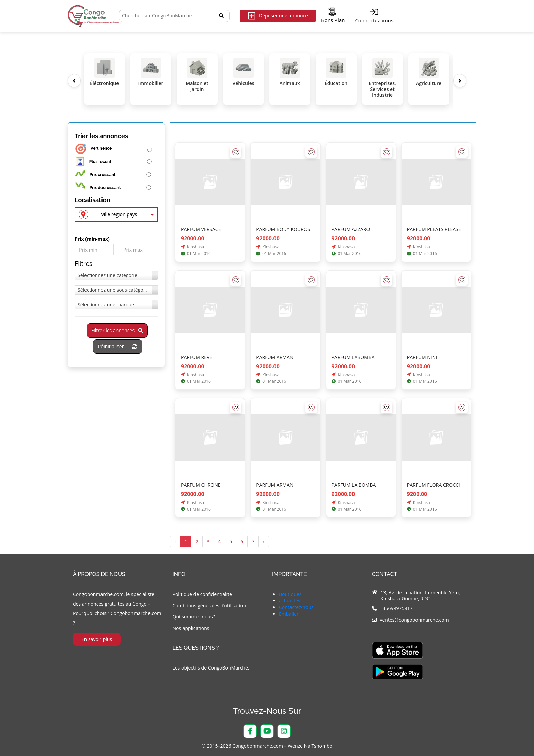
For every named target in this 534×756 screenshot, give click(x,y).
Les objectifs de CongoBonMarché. (211, 668)
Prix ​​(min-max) (92, 239)
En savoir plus (97, 639)
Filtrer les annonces (117, 330)
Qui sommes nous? (194, 617)
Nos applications (191, 628)
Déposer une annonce (278, 16)
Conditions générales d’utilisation (209, 605)
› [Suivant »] (264, 541)
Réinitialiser (118, 346)
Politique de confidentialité (202, 594)
